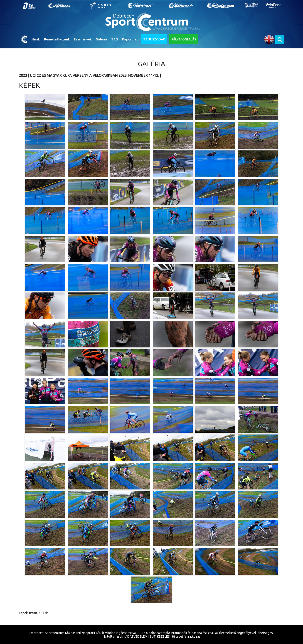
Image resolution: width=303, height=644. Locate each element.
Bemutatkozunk (57, 39)
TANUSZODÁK (154, 39)
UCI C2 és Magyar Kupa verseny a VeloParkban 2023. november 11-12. (95, 75)
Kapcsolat (130, 39)
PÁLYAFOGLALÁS (184, 39)
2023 (23, 75)
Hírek (36, 39)
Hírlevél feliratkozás (186, 637)
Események (83, 39)
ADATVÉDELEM (136, 637)
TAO (115, 39)
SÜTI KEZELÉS (160, 637)
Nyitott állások (113, 637)
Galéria (101, 39)
